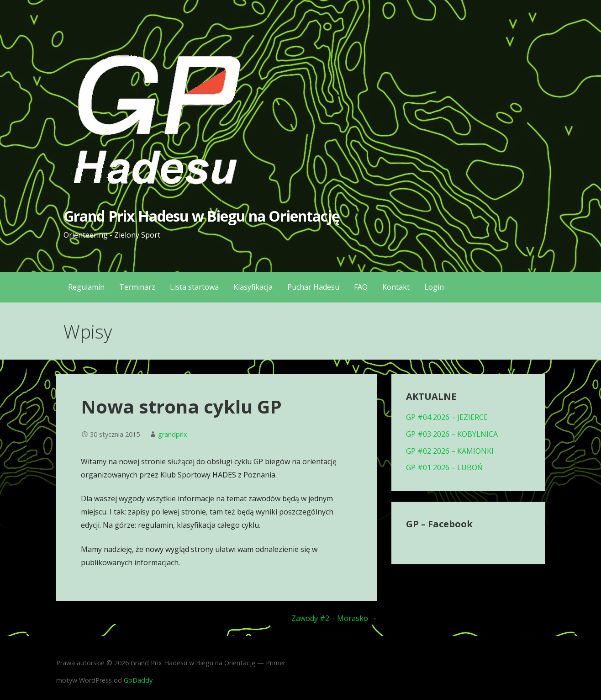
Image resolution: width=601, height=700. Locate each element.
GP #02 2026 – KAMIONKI (450, 451)
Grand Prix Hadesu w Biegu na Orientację (202, 216)
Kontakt (396, 287)
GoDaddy (138, 680)
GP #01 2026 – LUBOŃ (444, 467)
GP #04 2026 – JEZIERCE (447, 417)
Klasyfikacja (253, 287)
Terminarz (137, 287)
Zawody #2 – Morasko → (334, 618)
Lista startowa (194, 287)
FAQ (361, 287)
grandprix (173, 434)
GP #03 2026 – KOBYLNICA (452, 434)
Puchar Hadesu (313, 287)
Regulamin (86, 287)
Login (434, 287)
